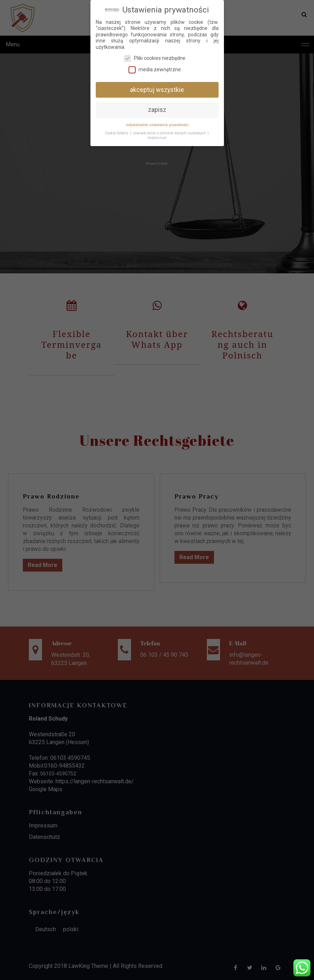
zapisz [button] (157, 110)
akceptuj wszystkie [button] (157, 90)
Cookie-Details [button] (117, 133)
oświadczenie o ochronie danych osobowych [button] (169, 133)
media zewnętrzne (155, 70)
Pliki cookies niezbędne (155, 58)
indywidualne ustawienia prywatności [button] (157, 125)
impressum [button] (157, 138)
